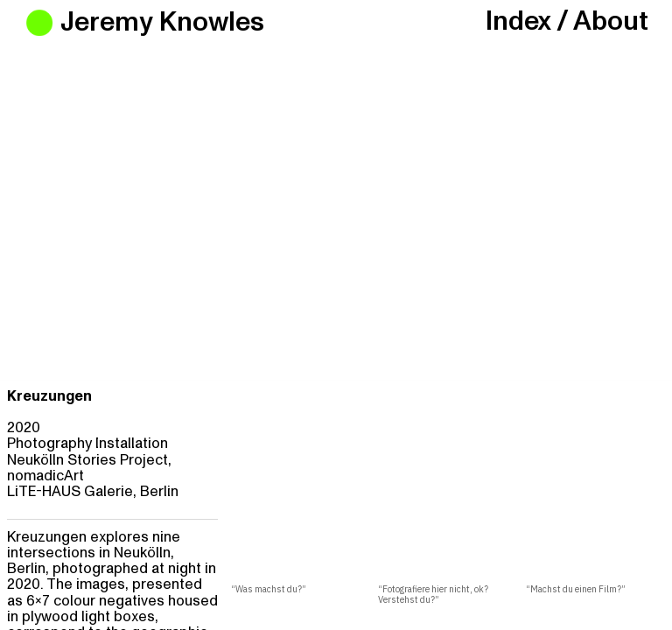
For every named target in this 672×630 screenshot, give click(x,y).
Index (518, 21)
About (611, 21)
